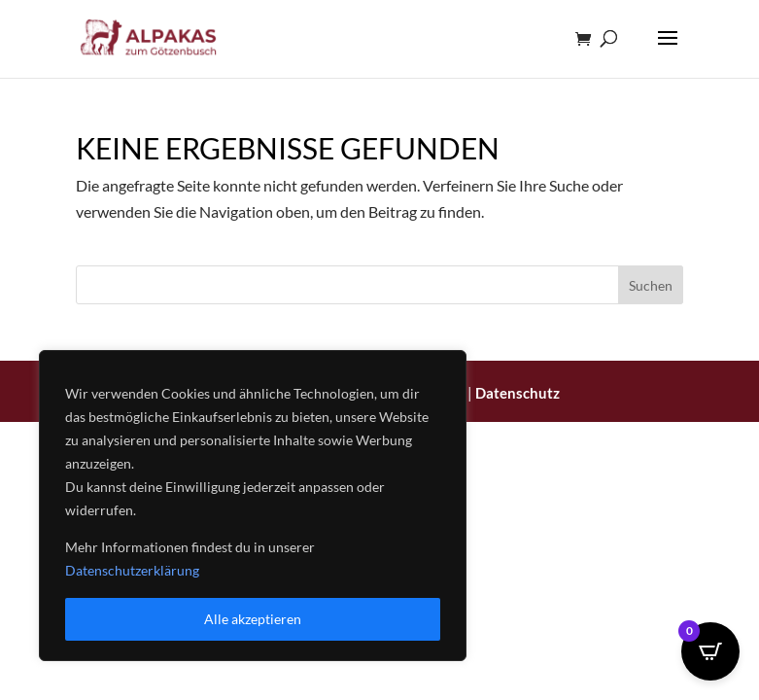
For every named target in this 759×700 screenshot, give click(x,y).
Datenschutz (517, 393)
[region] (253, 506)
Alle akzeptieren (253, 619)
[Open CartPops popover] (710, 651)
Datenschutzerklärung (132, 570)
